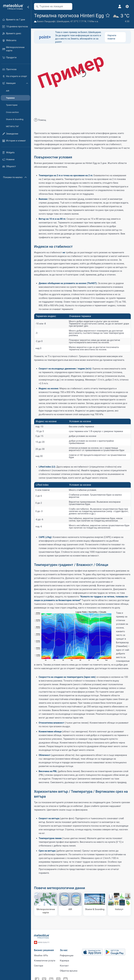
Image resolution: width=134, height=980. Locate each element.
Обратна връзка (69, 971)
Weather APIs (41, 956)
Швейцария (63, 21)
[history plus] (119, 904)
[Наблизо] (69, 6)
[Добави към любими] (108, 15)
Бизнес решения (44, 950)
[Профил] (120, 6)
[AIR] (70, 904)
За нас (64, 950)
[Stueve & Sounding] (95, 904)
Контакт (64, 966)
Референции (67, 956)
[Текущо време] (122, 18)
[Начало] (12, 7)
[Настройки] (127, 6)
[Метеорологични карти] (46, 904)
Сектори (39, 966)
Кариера (64, 961)
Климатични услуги (45, 961)
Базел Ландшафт (46, 21)
